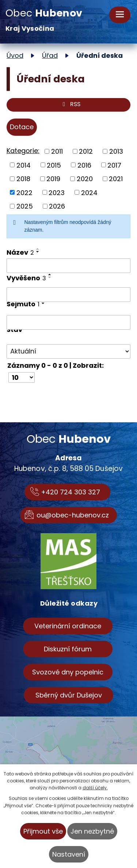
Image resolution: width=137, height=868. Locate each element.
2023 (57, 192)
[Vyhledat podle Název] (68, 266)
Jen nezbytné (92, 831)
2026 (57, 206)
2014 (24, 165)
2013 (116, 151)
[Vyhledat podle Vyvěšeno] (68, 295)
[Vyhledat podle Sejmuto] (68, 322)
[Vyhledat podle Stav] (68, 352)
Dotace (22, 127)
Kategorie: (23, 151)
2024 (89, 192)
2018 (23, 179)
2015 (54, 165)
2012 (86, 151)
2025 (25, 206)
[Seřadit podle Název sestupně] (38, 252)
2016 (84, 165)
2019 (53, 179)
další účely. (95, 788)
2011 (57, 151)
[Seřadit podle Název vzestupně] (38, 249)
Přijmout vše (43, 831)
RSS (70, 105)
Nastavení (69, 854)
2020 (85, 179)
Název (20, 252)
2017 (114, 165)
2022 (24, 192)
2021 (116, 179)
